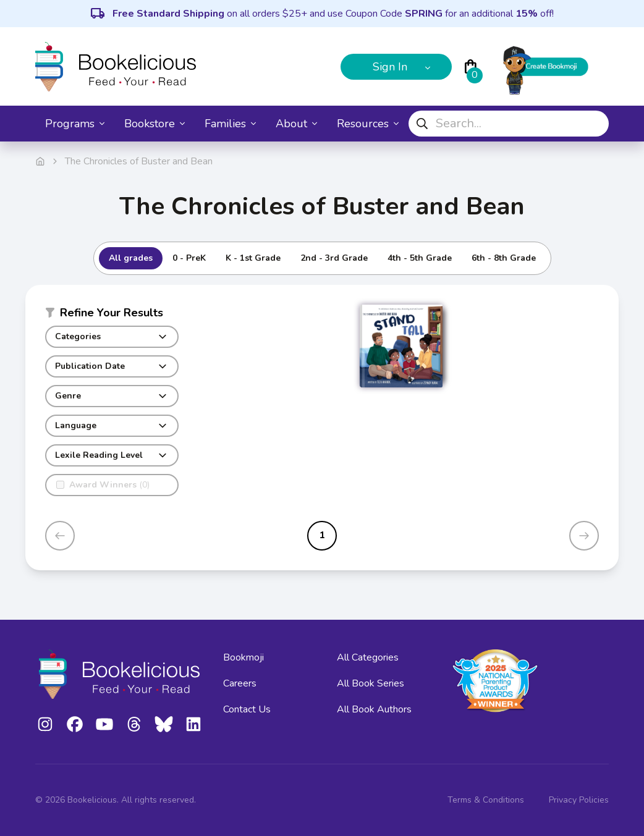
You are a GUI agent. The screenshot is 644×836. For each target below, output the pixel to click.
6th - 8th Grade (504, 258)
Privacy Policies (579, 800)
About (296, 124)
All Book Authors (374, 709)
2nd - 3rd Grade (334, 258)
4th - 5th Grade (420, 258)
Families (230, 124)
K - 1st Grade (253, 258)
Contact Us (247, 709)
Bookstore (155, 124)
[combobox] (509, 124)
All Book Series (371, 683)
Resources (368, 124)
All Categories (368, 657)
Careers (240, 683)
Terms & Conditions (486, 800)
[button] (112, 315)
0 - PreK (189, 258)
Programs (75, 124)
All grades (131, 258)
